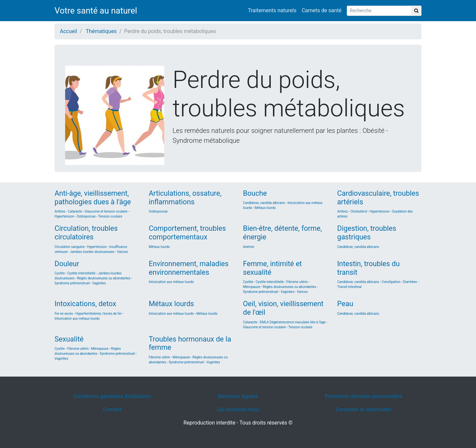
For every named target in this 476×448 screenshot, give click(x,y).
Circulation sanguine (70, 247)
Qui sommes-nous (238, 409)
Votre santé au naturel (96, 11)
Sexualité (69, 339)
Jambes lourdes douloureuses (93, 252)
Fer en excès (64, 314)
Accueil (68, 31)
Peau (345, 304)
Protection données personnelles (364, 396)
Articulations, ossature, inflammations (185, 198)
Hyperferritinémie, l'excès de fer (99, 314)
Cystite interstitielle (81, 273)
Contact (112, 409)
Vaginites (99, 283)
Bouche (255, 193)
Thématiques (101, 31)
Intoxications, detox (85, 304)
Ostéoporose (86, 216)
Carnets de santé (322, 10)
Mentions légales (238, 396)
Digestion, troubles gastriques (367, 233)
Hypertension (64, 216)
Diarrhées (410, 282)
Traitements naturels (272, 10)
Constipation (391, 282)
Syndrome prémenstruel (72, 283)
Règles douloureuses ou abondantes (104, 278)
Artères (60, 211)
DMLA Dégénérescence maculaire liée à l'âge (293, 322)
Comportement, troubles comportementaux (187, 233)
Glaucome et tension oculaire (106, 211)
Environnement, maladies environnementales (189, 268)
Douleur (67, 264)
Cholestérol (359, 211)
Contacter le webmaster (364, 409)
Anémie (249, 247)
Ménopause (252, 287)
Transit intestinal (349, 287)
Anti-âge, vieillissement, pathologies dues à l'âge (93, 198)
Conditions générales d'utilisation (112, 396)
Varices (122, 252)
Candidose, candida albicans (264, 203)
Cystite (60, 273)
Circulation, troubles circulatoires (86, 233)
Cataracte (75, 211)
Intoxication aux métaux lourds (171, 282)
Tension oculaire (110, 216)
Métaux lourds (265, 208)
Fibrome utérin (297, 282)
